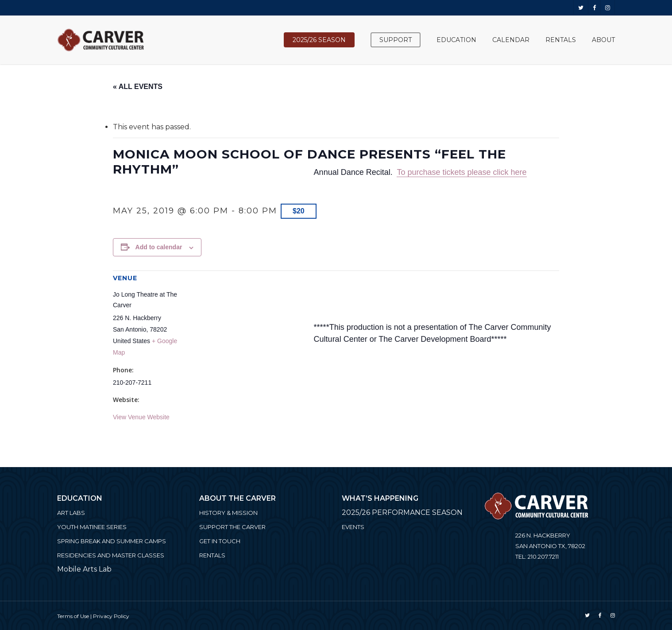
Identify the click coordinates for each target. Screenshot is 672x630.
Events (353, 527)
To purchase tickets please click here (462, 172)
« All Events (138, 87)
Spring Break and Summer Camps (112, 541)
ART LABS (71, 513)
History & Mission (228, 513)
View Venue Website (141, 417)
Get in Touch (220, 541)
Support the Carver (232, 527)
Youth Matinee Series (92, 527)
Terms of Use (73, 616)
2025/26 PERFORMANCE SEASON (402, 512)
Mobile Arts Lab (84, 569)
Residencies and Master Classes (111, 555)
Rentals (212, 555)
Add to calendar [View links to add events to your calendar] (159, 247)
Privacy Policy (111, 616)
